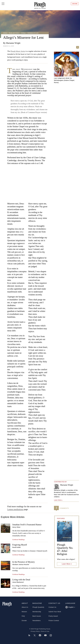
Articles (5, 33)
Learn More (66, 564)
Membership (37, 612)
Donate (24, 620)
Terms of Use (45, 631)
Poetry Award (53, 616)
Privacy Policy (35, 631)
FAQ (23, 616)
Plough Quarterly (38, 607)
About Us (25, 607)
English (70, 607)
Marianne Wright (13, 43)
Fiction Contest (54, 620)
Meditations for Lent (33, 33)
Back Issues (37, 616)
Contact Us (52, 607)
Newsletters (36, 620)
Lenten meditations (15, 509)
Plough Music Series (18, 51)
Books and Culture (14, 33)
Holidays (23, 33)
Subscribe (75, 4)
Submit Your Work (55, 612)
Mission (24, 612)
